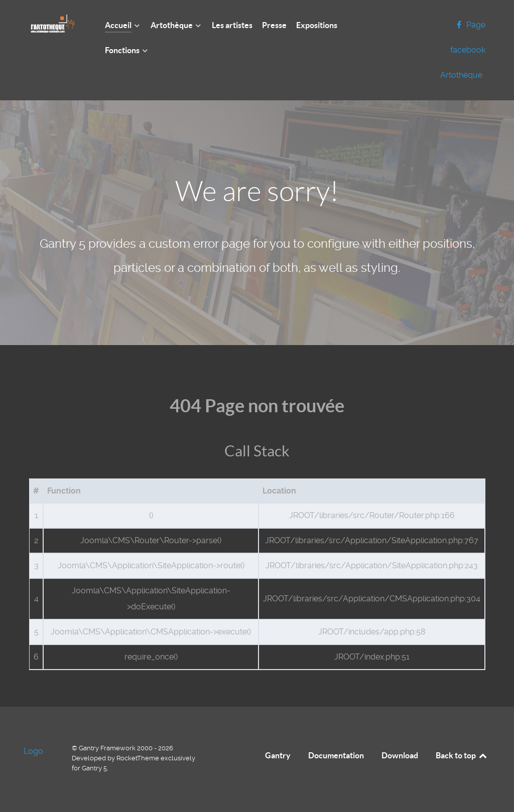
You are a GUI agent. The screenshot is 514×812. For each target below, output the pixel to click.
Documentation (336, 755)
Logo (33, 751)
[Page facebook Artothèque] (463, 50)
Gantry (278, 755)
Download (400, 755)
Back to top (462, 755)
